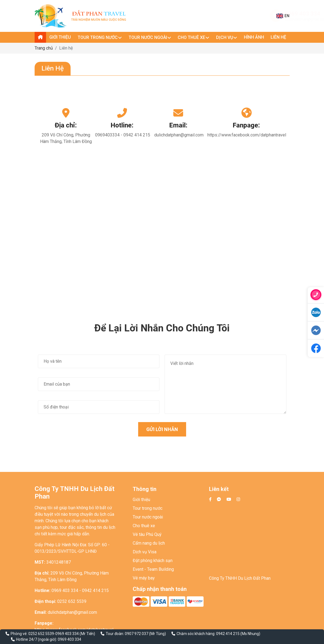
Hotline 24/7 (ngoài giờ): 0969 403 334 (49, 639)
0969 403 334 (246, 14)
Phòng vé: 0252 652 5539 (32, 634)
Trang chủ (44, 48)
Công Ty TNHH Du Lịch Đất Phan (240, 578)
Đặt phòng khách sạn (153, 561)
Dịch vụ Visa (145, 552)
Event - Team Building (153, 569)
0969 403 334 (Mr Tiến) (75, 634)
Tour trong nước (148, 508)
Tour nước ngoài (148, 517)
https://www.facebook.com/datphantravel (247, 135)
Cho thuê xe (144, 526)
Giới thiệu (141, 500)
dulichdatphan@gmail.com (250, 19)
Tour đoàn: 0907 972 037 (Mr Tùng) (136, 634)
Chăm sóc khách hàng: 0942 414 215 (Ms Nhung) (218, 634)
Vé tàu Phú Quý (147, 534)
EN (283, 16)
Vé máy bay (144, 578)
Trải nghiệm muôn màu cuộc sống (99, 16)
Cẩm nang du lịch (149, 543)
